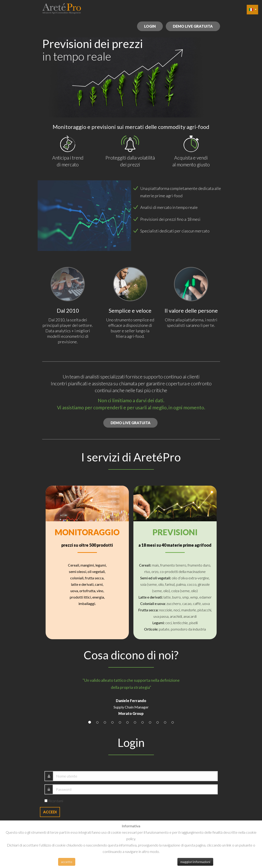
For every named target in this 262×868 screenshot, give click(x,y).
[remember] (46, 801)
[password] (135, 789)
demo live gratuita (193, 26)
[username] (135, 776)
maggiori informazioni (195, 862)
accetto (67, 862)
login (149, 26)
